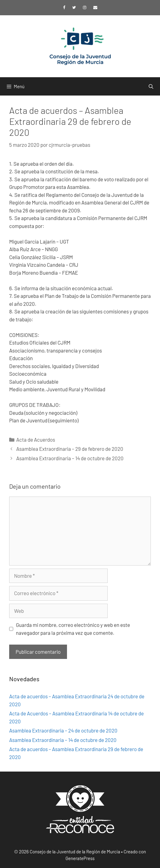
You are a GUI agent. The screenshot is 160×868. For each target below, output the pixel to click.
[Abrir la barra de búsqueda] (151, 86)
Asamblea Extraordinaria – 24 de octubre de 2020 (63, 730)
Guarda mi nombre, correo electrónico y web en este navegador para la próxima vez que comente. (73, 629)
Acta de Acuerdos (36, 439)
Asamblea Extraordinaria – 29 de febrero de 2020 (70, 449)
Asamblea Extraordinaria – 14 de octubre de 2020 (70, 458)
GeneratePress (80, 858)
